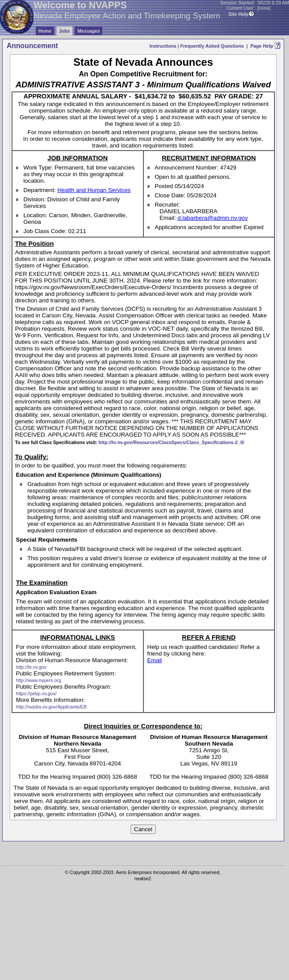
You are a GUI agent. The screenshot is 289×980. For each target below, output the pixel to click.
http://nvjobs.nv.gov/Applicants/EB (51, 707)
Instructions (163, 46)
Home (45, 31)
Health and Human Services (94, 190)
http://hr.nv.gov (31, 667)
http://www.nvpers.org (38, 680)
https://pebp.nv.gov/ (36, 694)
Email (155, 660)
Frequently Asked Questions (212, 46)
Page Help (262, 46)
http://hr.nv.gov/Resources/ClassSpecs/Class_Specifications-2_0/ (171, 442)
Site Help (239, 14)
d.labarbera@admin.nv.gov (212, 218)
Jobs (65, 31)
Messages (88, 31)
